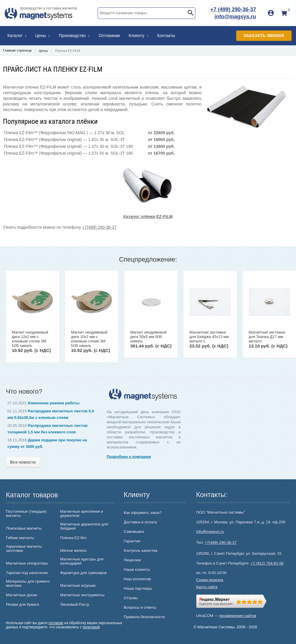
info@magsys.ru (235, 17)
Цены (42, 36)
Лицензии (132, 560)
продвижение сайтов (238, 616)
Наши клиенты (137, 569)
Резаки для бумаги (22, 605)
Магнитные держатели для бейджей (84, 526)
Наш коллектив (137, 579)
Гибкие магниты (20, 538)
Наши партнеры (138, 588)
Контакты (166, 36)
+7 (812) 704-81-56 (267, 563)
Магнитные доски (21, 595)
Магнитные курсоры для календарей (82, 561)
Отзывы (131, 598)
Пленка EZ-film (73, 538)
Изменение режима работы (54, 403)
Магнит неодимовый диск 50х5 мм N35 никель (148, 337)
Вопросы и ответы (140, 607)
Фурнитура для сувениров (83, 573)
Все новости (23, 462)
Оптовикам (109, 36)
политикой (91, 627)
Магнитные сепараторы (27, 563)
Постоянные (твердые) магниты (26, 514)
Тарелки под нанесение (27, 573)
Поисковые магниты (24, 528)
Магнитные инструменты (82, 595)
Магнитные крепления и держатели (82, 514)
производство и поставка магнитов (49, 8)
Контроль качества (140, 551)
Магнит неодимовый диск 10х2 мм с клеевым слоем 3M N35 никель (89, 339)
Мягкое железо (73, 551)
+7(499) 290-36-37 (99, 227)
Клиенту (139, 36)
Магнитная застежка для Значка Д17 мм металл (267, 337)
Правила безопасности (144, 617)
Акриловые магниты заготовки (24, 549)
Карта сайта (207, 587)
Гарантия (132, 541)
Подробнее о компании (129, 457)
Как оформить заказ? (143, 513)
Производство (74, 36)
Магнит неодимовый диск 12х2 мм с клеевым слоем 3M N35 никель (30, 339)
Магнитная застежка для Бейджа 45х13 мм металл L (209, 337)
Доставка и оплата (140, 522)
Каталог (17, 36)
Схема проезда (210, 580)
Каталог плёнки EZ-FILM (148, 217)
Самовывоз (134, 532)
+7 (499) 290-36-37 (233, 9)
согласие (56, 623)
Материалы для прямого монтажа (28, 584)
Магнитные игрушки (78, 586)
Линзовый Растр (75, 605)
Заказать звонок (264, 36)
